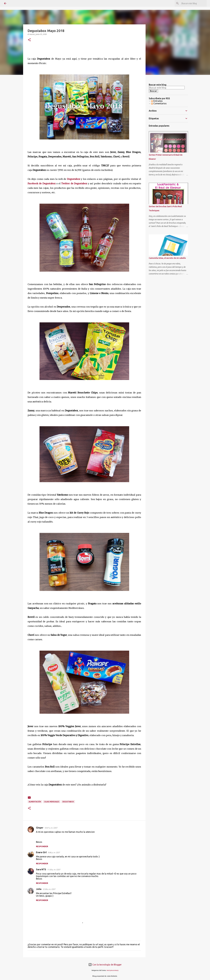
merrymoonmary (113, 970)
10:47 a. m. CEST (51, 828)
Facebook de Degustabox (42, 183)
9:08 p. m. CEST (54, 852)
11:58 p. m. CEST (54, 870)
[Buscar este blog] (192, 3)
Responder (42, 846)
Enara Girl (41, 852)
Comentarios (159, 103)
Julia (39, 889)
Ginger (40, 828)
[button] (29, 40)
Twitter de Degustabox (74, 183)
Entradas (157, 101)
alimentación (35, 802)
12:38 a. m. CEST (49, 889)
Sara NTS (41, 869)
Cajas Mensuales (52, 802)
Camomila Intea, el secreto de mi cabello (167, 258)
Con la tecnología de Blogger (105, 965)
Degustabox (74, 179)
